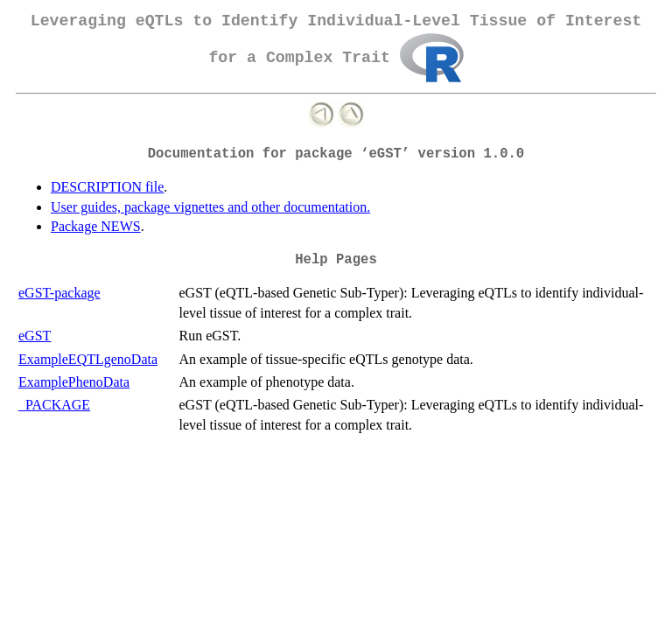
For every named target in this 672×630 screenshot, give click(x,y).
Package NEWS (96, 226)
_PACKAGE (54, 405)
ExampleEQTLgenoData (88, 359)
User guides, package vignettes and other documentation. (210, 207)
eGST (35, 336)
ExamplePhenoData (74, 382)
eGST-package (59, 293)
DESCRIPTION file (107, 187)
